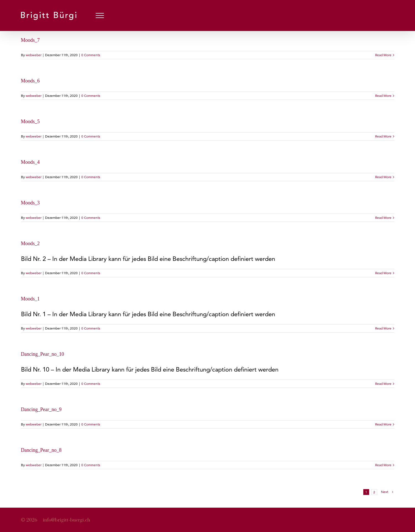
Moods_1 (30, 299)
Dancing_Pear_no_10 (43, 354)
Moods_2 (30, 243)
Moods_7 (30, 40)
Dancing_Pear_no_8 (41, 450)
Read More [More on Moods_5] (383, 136)
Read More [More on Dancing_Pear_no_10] (383, 384)
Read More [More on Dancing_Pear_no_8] (383, 465)
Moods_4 (30, 162)
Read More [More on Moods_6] (383, 96)
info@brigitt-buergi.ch (66, 520)
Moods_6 (30, 81)
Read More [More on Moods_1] (383, 328)
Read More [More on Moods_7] (383, 55)
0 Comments (91, 55)
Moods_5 (30, 121)
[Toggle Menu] (100, 15)
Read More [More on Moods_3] (383, 218)
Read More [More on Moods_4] (383, 177)
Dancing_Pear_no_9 (41, 409)
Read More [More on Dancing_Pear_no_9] (383, 424)
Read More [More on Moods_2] (383, 273)
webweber (34, 55)
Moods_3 (30, 203)
